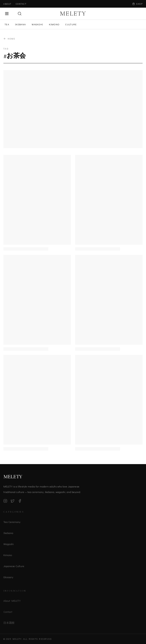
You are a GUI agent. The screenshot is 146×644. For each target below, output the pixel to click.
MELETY (73, 14)
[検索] (20, 14)
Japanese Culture (14, 567)
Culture (71, 24)
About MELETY (12, 602)
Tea (7, 24)
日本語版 (9, 624)
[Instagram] (5, 502)
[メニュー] (7, 14)
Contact (21, 4)
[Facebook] (20, 502)
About (7, 4)
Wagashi (37, 24)
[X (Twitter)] (13, 502)
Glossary (8, 578)
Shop (137, 4)
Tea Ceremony (12, 523)
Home (9, 39)
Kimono (54, 24)
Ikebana (20, 24)
